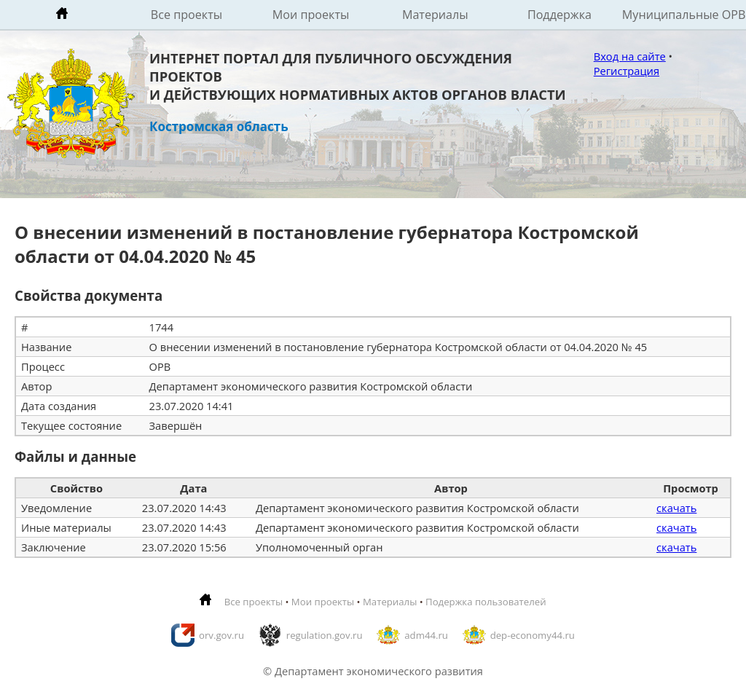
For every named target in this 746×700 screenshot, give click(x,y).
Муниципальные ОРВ (684, 15)
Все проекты (186, 15)
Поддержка (559, 15)
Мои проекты (311, 15)
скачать (676, 508)
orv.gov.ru (221, 635)
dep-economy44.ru (533, 635)
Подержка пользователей (486, 602)
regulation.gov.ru (325, 635)
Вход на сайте (630, 56)
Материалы (435, 15)
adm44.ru (426, 635)
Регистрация (627, 71)
